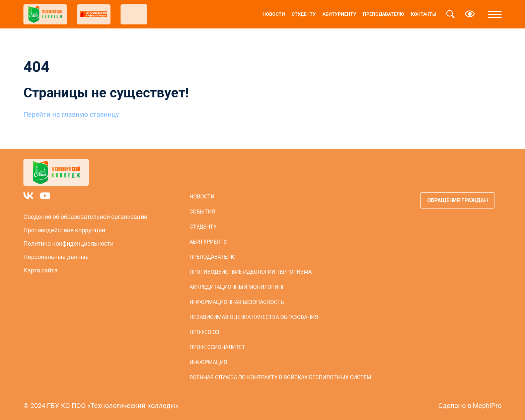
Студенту (304, 14)
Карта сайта (41, 270)
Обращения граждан (458, 200)
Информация (208, 362)
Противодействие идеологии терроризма (251, 272)
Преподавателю (384, 14)
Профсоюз (204, 332)
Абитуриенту (339, 14)
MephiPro (487, 406)
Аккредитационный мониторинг (237, 287)
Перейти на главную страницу (71, 114)
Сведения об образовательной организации (85, 217)
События (202, 212)
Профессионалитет (217, 347)
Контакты (424, 14)
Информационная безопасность (237, 302)
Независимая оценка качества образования (254, 317)
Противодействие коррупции (64, 230)
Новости (274, 14)
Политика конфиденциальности (68, 243)
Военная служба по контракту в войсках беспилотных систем (280, 377)
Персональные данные (56, 257)
